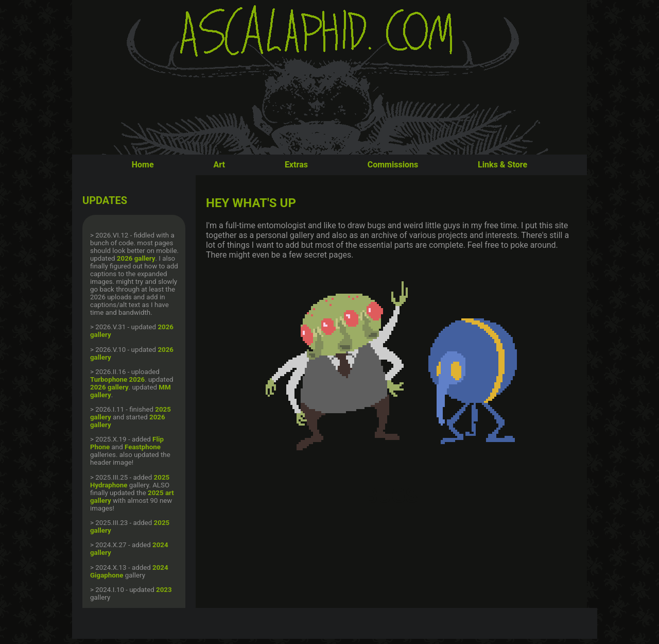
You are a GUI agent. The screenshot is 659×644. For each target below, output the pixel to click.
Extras (296, 165)
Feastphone (143, 447)
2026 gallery (136, 258)
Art (219, 165)
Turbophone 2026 (117, 379)
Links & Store (502, 165)
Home (143, 165)
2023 (164, 590)
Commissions (393, 165)
